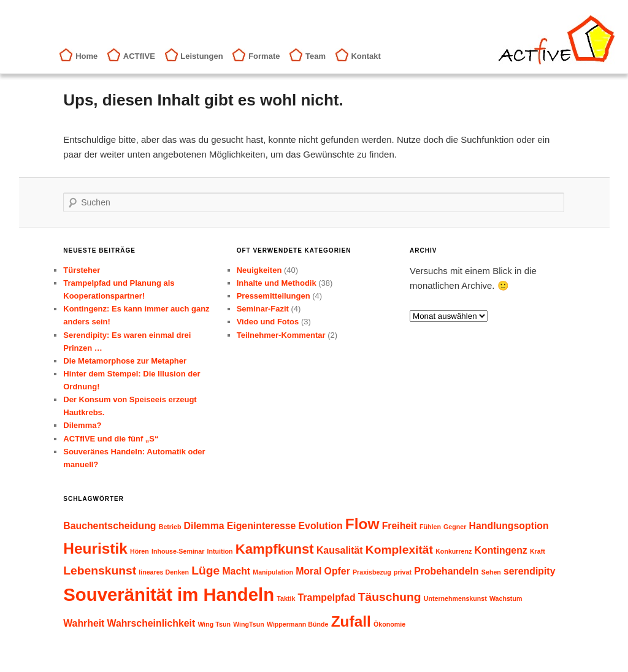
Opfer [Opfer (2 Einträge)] (337, 571)
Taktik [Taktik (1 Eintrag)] (286, 598)
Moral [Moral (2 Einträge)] (308, 571)
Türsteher (82, 270)
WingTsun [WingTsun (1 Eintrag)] (249, 624)
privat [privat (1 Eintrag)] (403, 572)
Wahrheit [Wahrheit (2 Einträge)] (84, 623)
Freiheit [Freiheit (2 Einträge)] (400, 526)
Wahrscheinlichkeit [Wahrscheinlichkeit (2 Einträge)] (151, 623)
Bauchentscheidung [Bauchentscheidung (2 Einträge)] (109, 526)
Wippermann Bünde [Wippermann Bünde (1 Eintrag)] (298, 624)
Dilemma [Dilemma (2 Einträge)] (204, 526)
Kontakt (366, 56)
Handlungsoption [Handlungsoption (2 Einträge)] (509, 526)
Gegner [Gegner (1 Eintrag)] (455, 527)
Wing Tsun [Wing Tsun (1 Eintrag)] (214, 624)
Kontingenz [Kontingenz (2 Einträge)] (501, 550)
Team (316, 56)
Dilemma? (82, 425)
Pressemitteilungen (274, 296)
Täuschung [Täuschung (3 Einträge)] (390, 597)
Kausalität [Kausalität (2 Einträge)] (340, 550)
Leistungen (201, 56)
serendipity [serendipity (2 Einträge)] (529, 571)
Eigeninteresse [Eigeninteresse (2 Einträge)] (262, 526)
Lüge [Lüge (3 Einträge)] (205, 571)
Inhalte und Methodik (277, 283)
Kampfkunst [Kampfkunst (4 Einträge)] (275, 549)
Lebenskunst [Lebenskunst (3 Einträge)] (100, 571)
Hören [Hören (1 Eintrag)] (140, 551)
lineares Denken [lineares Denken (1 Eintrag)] (164, 572)
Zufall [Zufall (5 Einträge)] (351, 621)
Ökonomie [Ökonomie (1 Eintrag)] (389, 624)
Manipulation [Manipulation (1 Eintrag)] (273, 572)
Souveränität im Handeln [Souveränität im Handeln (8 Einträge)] (169, 594)
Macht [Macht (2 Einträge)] (236, 571)
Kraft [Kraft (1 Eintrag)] (538, 551)
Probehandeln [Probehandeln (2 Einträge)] (446, 571)
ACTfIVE (139, 56)
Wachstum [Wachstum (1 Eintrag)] (506, 598)
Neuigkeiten (259, 270)
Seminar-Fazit (263, 309)
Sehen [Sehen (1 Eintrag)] (491, 572)
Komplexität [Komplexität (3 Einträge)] (399, 550)
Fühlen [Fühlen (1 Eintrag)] (430, 527)
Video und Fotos (268, 322)
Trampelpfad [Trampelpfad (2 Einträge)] (326, 598)
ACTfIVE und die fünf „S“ (111, 439)
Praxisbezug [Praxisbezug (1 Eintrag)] (372, 572)
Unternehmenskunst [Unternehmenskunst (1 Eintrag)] (455, 598)
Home (86, 56)
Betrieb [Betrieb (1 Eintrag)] (170, 527)
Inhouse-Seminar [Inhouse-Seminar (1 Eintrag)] (178, 551)
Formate (264, 56)
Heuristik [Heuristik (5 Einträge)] (95, 548)
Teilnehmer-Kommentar (281, 335)
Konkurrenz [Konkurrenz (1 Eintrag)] (454, 551)
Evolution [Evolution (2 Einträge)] (321, 526)
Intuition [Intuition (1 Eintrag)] (220, 551)
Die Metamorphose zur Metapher (125, 361)
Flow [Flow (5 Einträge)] (362, 524)
